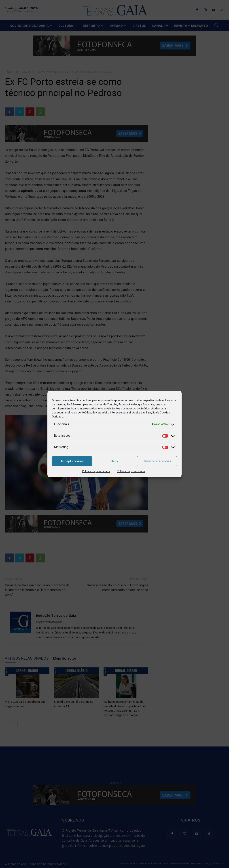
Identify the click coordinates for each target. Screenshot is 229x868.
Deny (114, 461)
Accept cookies (72, 461)
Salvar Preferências (157, 461)
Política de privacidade (96, 471)
